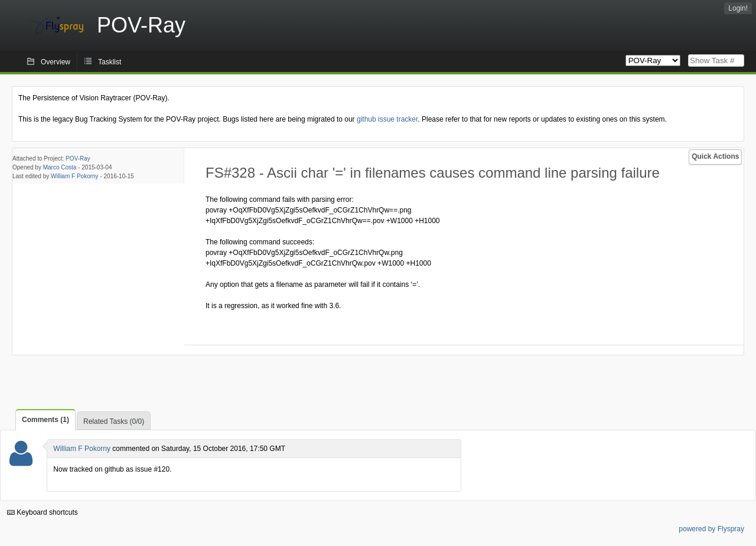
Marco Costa (60, 167)
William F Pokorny (75, 176)
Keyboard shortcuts (43, 512)
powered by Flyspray (711, 529)
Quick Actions (715, 156)
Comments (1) (45, 420)
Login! (738, 8)
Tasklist (110, 62)
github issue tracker (387, 119)
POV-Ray (78, 158)
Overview (56, 62)
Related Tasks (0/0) (114, 421)
